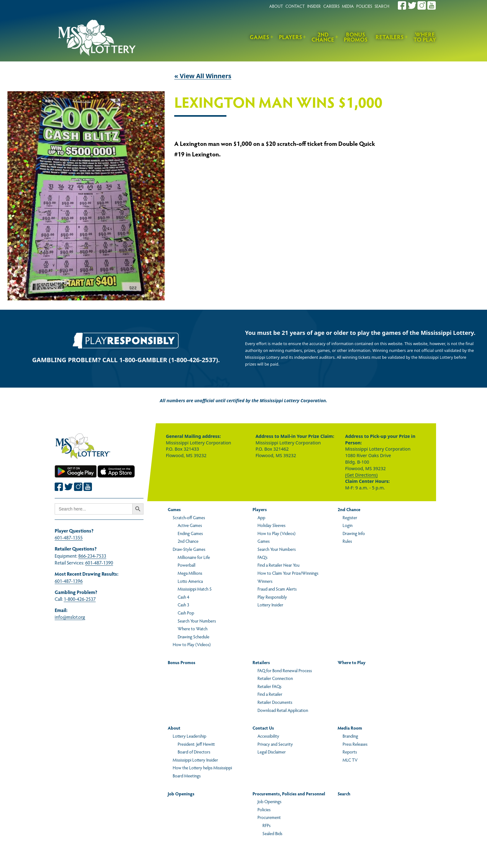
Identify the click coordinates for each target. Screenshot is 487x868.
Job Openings (181, 794)
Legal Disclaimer (272, 752)
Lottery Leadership (189, 736)
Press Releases (355, 744)
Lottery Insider (270, 605)
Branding (350, 736)
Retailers (390, 37)
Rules (347, 541)
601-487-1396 (69, 581)
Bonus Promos (356, 37)
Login (348, 525)
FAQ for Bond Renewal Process (285, 670)
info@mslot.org (70, 617)
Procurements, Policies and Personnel (289, 794)
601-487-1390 (99, 562)
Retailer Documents (275, 702)
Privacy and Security (275, 744)
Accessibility (268, 736)
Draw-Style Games (189, 549)
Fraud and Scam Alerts (277, 589)
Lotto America (190, 581)
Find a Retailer (270, 694)
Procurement (269, 817)
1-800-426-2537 (80, 599)
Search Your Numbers (197, 621)
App (261, 517)
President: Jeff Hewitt (196, 744)
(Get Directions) (361, 475)
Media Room (350, 728)
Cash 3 (183, 605)
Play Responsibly (272, 597)
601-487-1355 (69, 537)
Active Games (190, 525)
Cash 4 (183, 597)
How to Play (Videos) (192, 644)
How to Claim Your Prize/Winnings (288, 573)
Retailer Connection (275, 678)
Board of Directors (194, 752)
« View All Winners (203, 76)
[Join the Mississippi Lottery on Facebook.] (402, 5)
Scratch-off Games (189, 517)
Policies (264, 809)
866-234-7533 (92, 556)
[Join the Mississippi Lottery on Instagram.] (422, 5)
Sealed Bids (272, 833)
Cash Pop (186, 613)
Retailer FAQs (269, 686)
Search (344, 794)
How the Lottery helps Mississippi (202, 767)
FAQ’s (262, 557)
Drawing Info (354, 533)
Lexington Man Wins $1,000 (278, 103)
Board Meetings (187, 776)
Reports (350, 752)
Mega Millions (190, 573)
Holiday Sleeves (271, 525)
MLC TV (350, 760)
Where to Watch (193, 628)
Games (259, 37)
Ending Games (190, 533)
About (174, 728)
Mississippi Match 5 (195, 589)
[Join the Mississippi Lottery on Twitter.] (412, 5)
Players (291, 37)
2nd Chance (323, 37)
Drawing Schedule (193, 636)
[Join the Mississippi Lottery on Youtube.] (432, 5)
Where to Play (425, 37)
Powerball (187, 565)
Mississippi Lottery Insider (195, 760)
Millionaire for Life (194, 557)
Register (350, 517)
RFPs (266, 825)
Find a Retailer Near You (278, 565)
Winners (265, 581)
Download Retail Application (283, 710)
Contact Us (263, 728)
